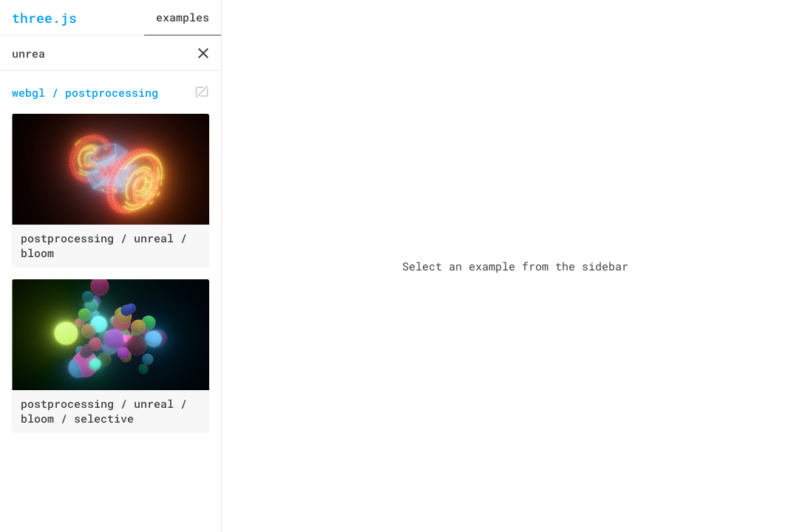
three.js (44, 18)
